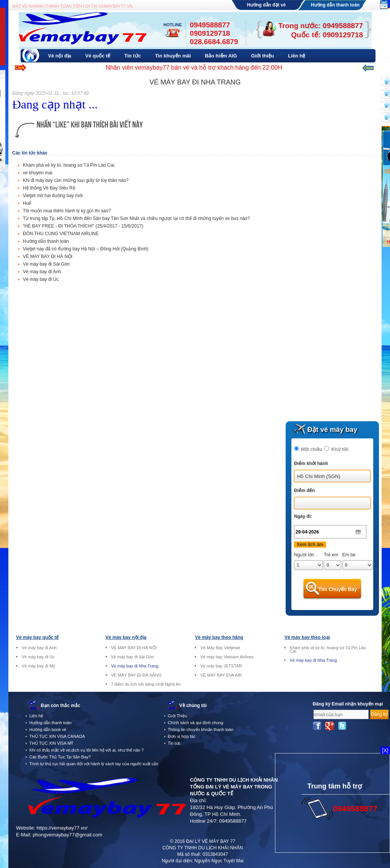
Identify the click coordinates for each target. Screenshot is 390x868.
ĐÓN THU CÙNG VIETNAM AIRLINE (61, 234)
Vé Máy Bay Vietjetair (220, 648)
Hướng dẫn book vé (48, 729)
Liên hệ (36, 716)
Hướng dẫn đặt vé (267, 5)
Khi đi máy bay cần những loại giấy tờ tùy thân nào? (76, 180)
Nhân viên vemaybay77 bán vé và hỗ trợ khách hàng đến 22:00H (194, 68)
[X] (385, 750)
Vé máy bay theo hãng (219, 637)
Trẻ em (331, 555)
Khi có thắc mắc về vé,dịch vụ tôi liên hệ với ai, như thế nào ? (86, 750)
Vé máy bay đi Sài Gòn (46, 264)
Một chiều (312, 449)
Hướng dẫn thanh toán (335, 5)
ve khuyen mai (38, 173)
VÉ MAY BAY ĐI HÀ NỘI (48, 256)
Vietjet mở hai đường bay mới (53, 196)
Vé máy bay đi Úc (41, 279)
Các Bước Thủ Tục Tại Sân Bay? (60, 757)
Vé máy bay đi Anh (42, 272)
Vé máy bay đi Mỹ (38, 666)
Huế (27, 203)
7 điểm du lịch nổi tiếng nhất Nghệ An (146, 684)
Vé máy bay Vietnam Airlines (227, 657)
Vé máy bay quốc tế (37, 637)
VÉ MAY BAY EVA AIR (221, 675)
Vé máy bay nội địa (126, 637)
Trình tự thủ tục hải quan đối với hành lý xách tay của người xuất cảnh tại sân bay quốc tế (113, 764)
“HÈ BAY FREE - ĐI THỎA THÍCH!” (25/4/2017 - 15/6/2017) (83, 226)
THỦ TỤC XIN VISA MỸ (51, 743)
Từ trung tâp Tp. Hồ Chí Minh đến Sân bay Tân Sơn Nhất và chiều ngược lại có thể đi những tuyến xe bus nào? (136, 218)
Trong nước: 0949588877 (321, 26)
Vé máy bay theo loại (307, 637)
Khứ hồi (340, 449)
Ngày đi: (303, 516)
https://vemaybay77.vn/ (62, 828)
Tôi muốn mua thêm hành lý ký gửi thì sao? (67, 211)
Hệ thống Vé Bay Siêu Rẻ (49, 188)
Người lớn (304, 555)
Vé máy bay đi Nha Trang (135, 666)
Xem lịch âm (310, 545)
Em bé (349, 555)
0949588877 (233, 821)
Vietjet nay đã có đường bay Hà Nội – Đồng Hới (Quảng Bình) (86, 249)
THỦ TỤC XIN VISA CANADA (57, 736)
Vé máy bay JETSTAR (221, 666)
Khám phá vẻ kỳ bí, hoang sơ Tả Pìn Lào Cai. (69, 165)
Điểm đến (304, 491)
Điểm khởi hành (311, 463)
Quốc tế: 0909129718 (327, 35)
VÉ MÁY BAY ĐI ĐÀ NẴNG (136, 675)
